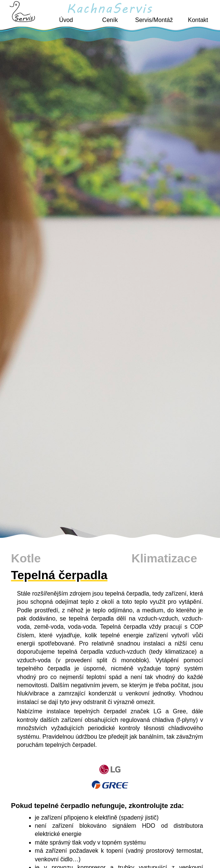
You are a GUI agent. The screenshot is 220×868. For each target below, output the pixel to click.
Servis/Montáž (154, 20)
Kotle (26, 558)
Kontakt (198, 20)
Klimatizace (164, 558)
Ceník (110, 20)
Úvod (66, 20)
